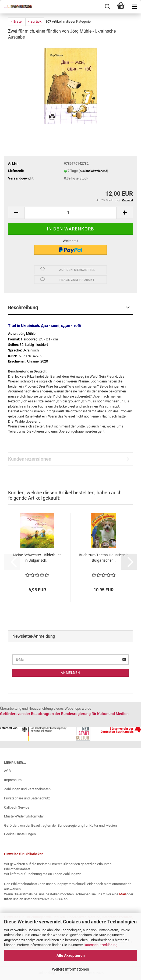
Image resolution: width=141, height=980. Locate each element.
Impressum (13, 780)
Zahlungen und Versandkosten (27, 789)
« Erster (17, 21)
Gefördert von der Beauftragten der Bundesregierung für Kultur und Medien (60, 825)
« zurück (35, 21)
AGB (7, 771)
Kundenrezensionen (30, 459)
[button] (16, 213)
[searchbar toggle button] (107, 7)
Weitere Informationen (70, 969)
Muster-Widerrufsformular (24, 816)
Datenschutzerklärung (101, 945)
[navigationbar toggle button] (134, 7)
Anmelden (70, 673)
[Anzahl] (70, 213)
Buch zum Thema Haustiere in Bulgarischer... (104, 558)
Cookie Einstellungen (20, 834)
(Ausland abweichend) (93, 171)
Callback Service (17, 807)
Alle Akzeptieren (71, 955)
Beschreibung (23, 307)
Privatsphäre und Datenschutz (27, 798)
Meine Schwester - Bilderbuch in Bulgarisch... (37, 558)
